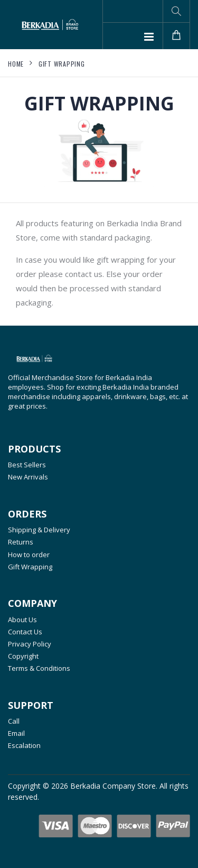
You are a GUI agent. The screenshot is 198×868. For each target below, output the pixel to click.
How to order (29, 555)
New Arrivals (28, 477)
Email (16, 733)
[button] (176, 11)
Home (16, 64)
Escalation (24, 745)
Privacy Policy (30, 644)
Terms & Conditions (39, 668)
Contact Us (25, 632)
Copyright (23, 656)
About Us (22, 620)
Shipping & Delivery (39, 530)
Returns (21, 542)
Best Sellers (27, 465)
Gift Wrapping (62, 64)
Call (14, 721)
